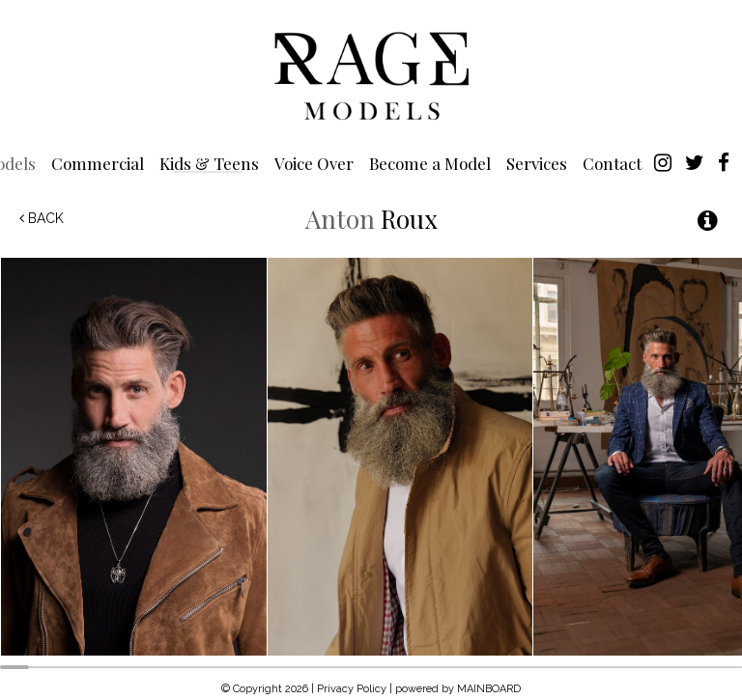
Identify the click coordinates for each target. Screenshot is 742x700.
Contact (612, 163)
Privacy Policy (352, 689)
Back (42, 218)
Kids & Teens (209, 163)
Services (537, 163)
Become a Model (430, 163)
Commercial (98, 163)
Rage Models (371, 74)
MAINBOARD (489, 689)
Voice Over (314, 163)
